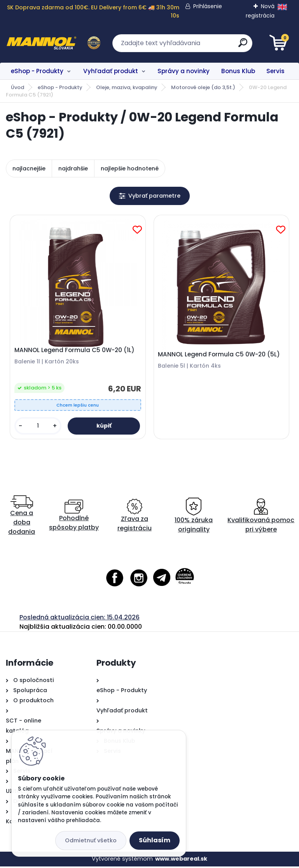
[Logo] (53, 43)
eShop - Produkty (37, 71)
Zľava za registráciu (135, 518)
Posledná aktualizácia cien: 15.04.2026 (80, 619)
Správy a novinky (184, 71)
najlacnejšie (29, 168)
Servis (275, 71)
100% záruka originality (194, 518)
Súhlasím (155, 840)
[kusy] (38, 427)
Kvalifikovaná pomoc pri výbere (261, 518)
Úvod (17, 87)
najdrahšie (73, 168)
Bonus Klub (238, 71)
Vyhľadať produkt (111, 71)
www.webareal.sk (181, 861)
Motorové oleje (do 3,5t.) (203, 87)
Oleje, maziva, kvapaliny (127, 87)
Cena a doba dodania (22, 518)
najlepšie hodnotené (130, 168)
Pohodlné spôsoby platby (74, 518)
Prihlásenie (208, 6)
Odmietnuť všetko (91, 840)
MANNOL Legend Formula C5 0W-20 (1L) (75, 351)
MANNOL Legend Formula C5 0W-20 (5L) (220, 356)
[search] (243, 46)
